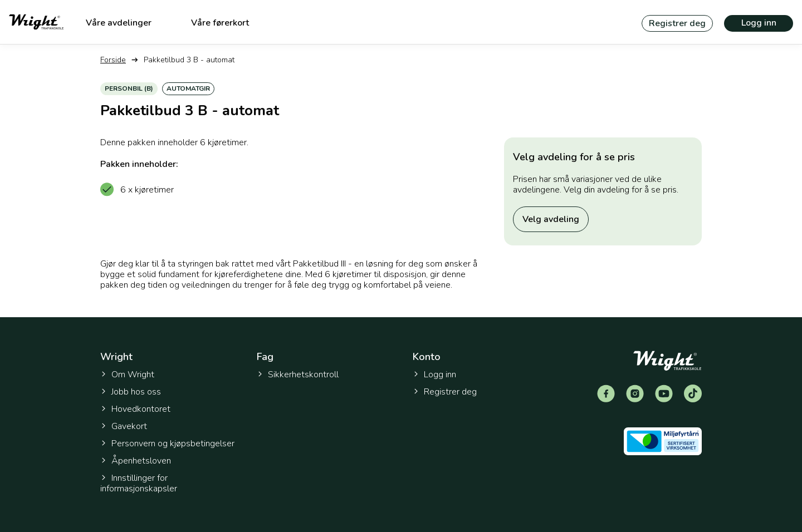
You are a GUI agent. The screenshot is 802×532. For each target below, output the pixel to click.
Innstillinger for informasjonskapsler (139, 484)
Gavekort (124, 426)
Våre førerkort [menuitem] (220, 23)
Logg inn (759, 23)
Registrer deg (677, 23)
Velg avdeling (551, 219)
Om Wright (127, 375)
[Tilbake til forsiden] (36, 22)
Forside (113, 60)
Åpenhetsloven (136, 461)
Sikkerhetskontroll (298, 375)
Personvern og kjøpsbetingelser (167, 444)
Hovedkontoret (135, 409)
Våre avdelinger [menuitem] (119, 23)
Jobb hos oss (131, 392)
